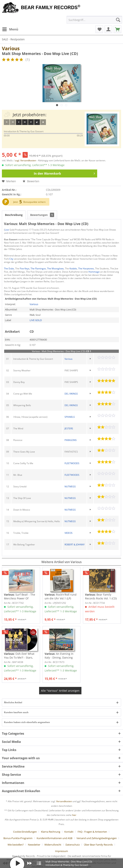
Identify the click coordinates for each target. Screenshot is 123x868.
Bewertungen (42, 215)
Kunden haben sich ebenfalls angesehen (27, 722)
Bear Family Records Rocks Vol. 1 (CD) (101, 596)
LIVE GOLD (36, 320)
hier (74, 815)
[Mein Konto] (108, 29)
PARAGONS (71, 440)
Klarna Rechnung (51, 832)
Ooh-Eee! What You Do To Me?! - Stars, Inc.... (19, 656)
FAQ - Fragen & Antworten (92, 832)
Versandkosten (64, 801)
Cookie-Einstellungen (25, 832)
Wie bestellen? (16, 845)
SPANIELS (70, 417)
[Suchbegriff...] (94, 20)
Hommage (94, 272)
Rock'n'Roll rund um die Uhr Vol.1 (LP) (61, 596)
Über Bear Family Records (98, 845)
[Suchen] (118, 20)
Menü (10, 29)
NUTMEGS (70, 487)
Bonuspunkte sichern (34, 202)
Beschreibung (14, 215)
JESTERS (69, 428)
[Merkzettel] (99, 29)
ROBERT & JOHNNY (75, 545)
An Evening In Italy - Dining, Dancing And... (59, 656)
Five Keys (25, 269)
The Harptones (86, 269)
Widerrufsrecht (53, 845)
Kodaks (73, 269)
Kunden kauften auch (16, 712)
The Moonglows (55, 269)
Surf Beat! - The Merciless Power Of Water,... (20, 597)
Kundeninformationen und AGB (54, 838)
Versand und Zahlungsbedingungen (97, 838)
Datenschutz (73, 845)
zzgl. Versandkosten (26, 160)
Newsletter (34, 845)
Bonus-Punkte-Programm (18, 838)
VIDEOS (69, 533)
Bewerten (31, 181)
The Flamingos (38, 269)
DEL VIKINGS (71, 394)
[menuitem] (10, 29)
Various (11, 48)
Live (7, 230)
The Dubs (9, 269)
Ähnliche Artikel (13, 702)
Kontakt (69, 832)
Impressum (61, 851)
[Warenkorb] (117, 29)
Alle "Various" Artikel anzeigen (60, 691)
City (11, 259)
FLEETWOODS (72, 463)
